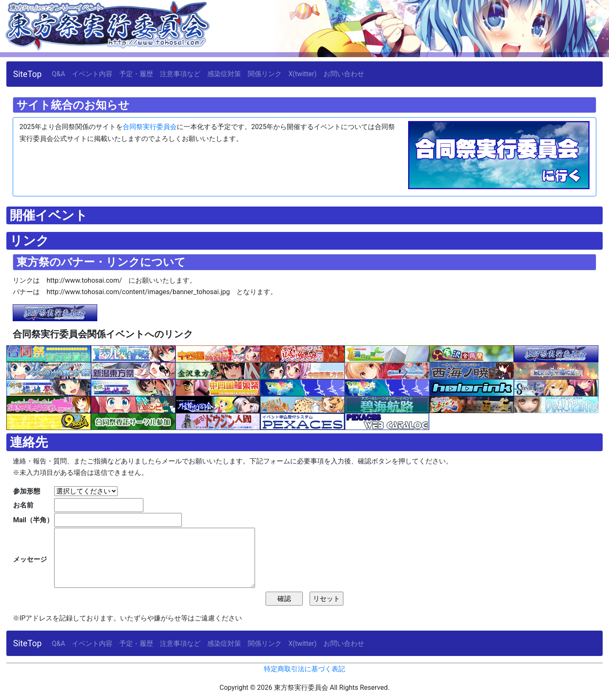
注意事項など (180, 74)
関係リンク (265, 74)
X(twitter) (303, 74)
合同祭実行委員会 (150, 127)
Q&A (59, 74)
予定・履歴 (136, 74)
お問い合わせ (344, 74)
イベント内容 (92, 74)
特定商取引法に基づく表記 (304, 669)
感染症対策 (224, 74)
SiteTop (27, 74)
